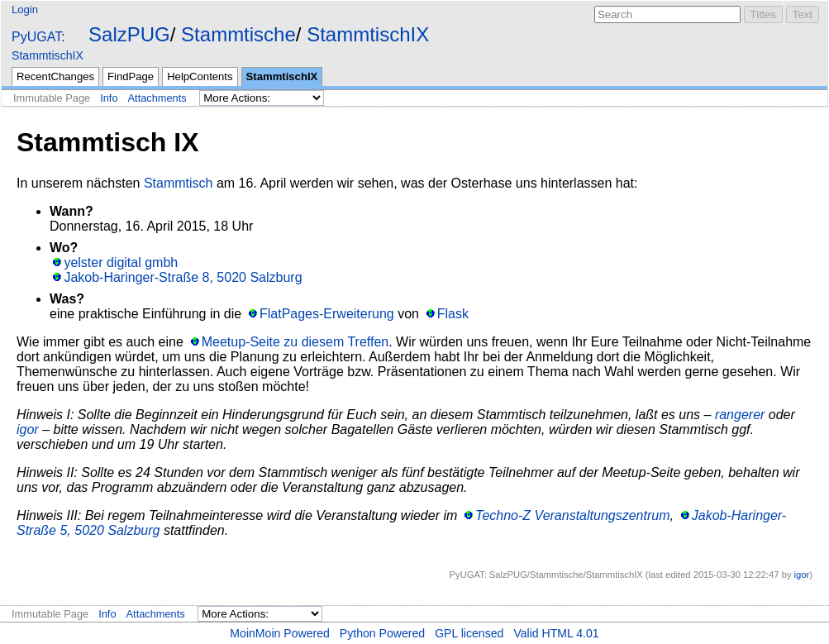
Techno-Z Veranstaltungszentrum (572, 515)
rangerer (740, 415)
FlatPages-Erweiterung (327, 314)
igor (28, 429)
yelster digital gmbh (121, 262)
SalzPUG (129, 34)
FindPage (131, 76)
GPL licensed (469, 633)
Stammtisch (179, 183)
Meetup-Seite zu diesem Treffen (295, 342)
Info (109, 98)
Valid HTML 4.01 (556, 633)
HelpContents (200, 76)
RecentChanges (55, 76)
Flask (453, 314)
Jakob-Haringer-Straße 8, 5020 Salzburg (183, 277)
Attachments (157, 98)
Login (25, 10)
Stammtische (238, 34)
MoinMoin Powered (280, 633)
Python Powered (382, 633)
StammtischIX (368, 34)
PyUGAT (36, 37)
